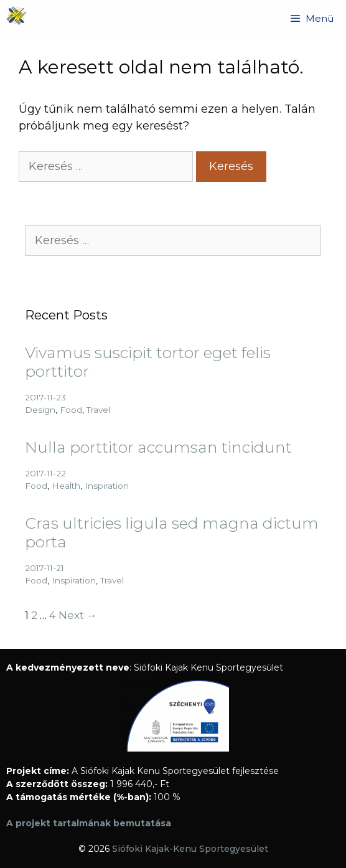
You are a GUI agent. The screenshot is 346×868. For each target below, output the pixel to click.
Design (40, 410)
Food (71, 410)
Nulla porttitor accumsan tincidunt (158, 447)
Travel (98, 410)
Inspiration (107, 486)
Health (66, 486)
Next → (78, 615)
